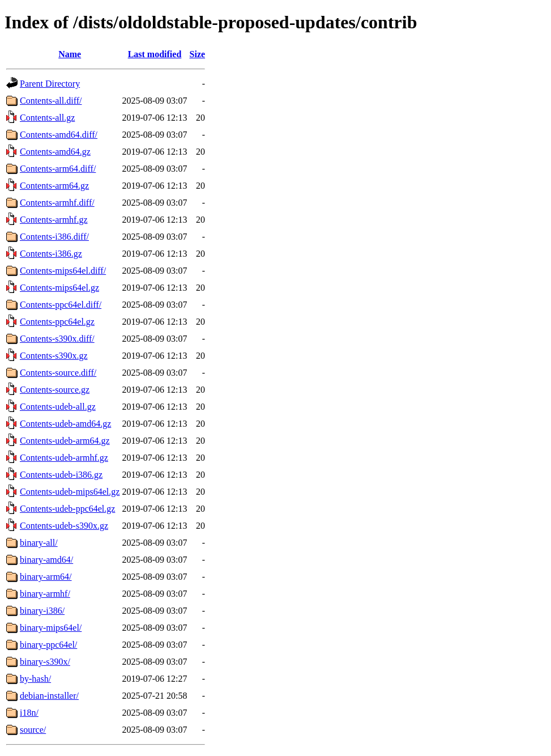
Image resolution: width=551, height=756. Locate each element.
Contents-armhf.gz (54, 220)
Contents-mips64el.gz (59, 288)
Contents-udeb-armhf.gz (64, 458)
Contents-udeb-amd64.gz (65, 424)
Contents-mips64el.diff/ (63, 271)
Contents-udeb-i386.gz (61, 475)
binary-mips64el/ (51, 628)
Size (198, 54)
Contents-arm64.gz (54, 186)
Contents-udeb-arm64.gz (65, 441)
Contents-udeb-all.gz (58, 407)
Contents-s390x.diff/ (57, 339)
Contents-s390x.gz (54, 356)
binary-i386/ (42, 611)
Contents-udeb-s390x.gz (64, 526)
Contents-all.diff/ (51, 101)
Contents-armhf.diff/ (57, 203)
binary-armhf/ (45, 594)
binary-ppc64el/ (48, 645)
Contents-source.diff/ (58, 373)
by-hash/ (35, 679)
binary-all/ (39, 543)
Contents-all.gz (47, 118)
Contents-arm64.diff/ (58, 169)
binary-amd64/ (46, 560)
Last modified (155, 54)
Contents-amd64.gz (55, 152)
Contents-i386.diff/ (54, 237)
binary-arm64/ (46, 577)
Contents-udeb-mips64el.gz (70, 492)
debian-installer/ (49, 696)
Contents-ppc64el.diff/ (61, 305)
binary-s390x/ (45, 662)
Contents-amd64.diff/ (59, 135)
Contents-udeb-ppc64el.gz (67, 509)
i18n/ (29, 713)
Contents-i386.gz (51, 254)
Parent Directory (50, 84)
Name (70, 54)
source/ (33, 730)
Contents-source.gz (55, 390)
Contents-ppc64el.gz (57, 322)
